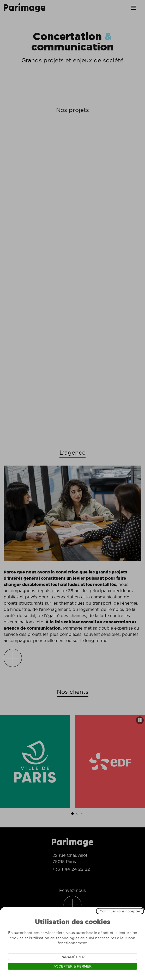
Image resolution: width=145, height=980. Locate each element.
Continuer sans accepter (120, 911)
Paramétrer (72, 957)
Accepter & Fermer (72, 966)
